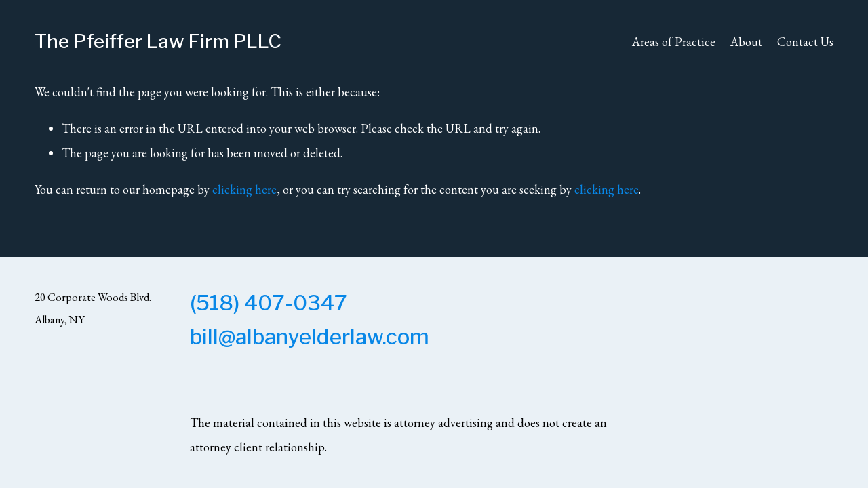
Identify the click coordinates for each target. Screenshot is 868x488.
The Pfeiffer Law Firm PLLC (158, 41)
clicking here (244, 189)
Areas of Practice (674, 42)
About (746, 42)
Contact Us (805, 42)
